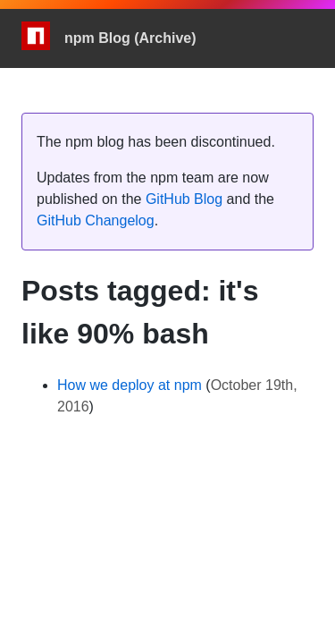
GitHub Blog (184, 199)
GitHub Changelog (96, 220)
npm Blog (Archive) (130, 38)
